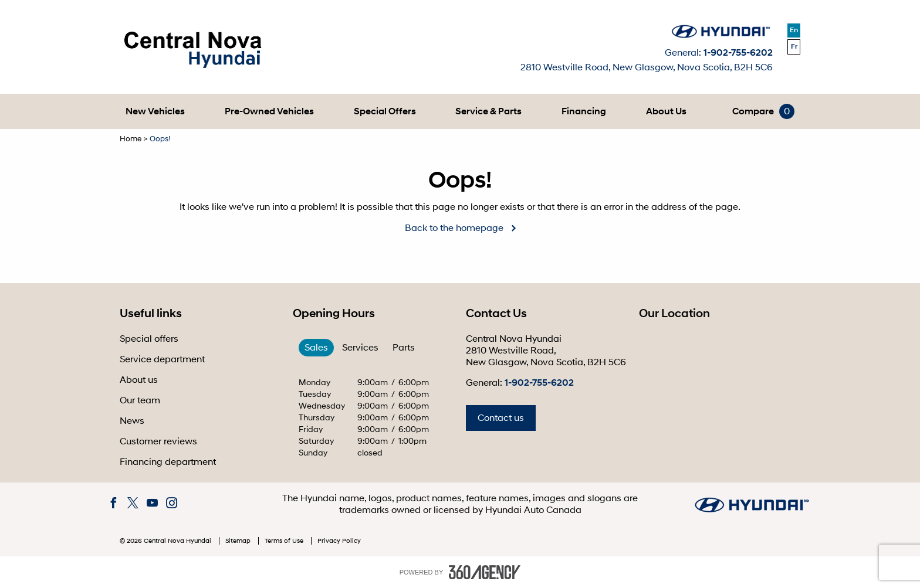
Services (360, 348)
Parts (404, 348)
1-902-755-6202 (738, 53)
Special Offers (385, 111)
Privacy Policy (339, 541)
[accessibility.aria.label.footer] (485, 572)
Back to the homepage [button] (454, 228)
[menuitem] (155, 111)
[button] (155, 111)
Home (131, 139)
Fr (794, 47)
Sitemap (239, 541)
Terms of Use (285, 541)
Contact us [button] (501, 418)
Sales (316, 348)
